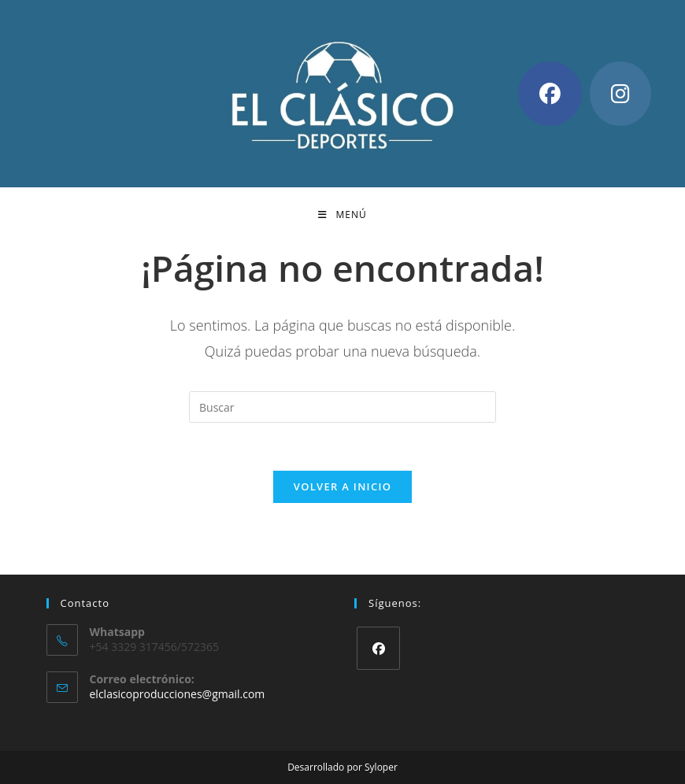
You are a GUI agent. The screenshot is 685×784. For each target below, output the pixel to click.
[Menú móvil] (342, 215)
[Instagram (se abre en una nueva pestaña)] (620, 94)
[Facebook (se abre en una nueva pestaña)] (550, 94)
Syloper (381, 767)
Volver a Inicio (342, 486)
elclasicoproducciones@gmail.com (178, 694)
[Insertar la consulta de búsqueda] (342, 407)
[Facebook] (378, 648)
